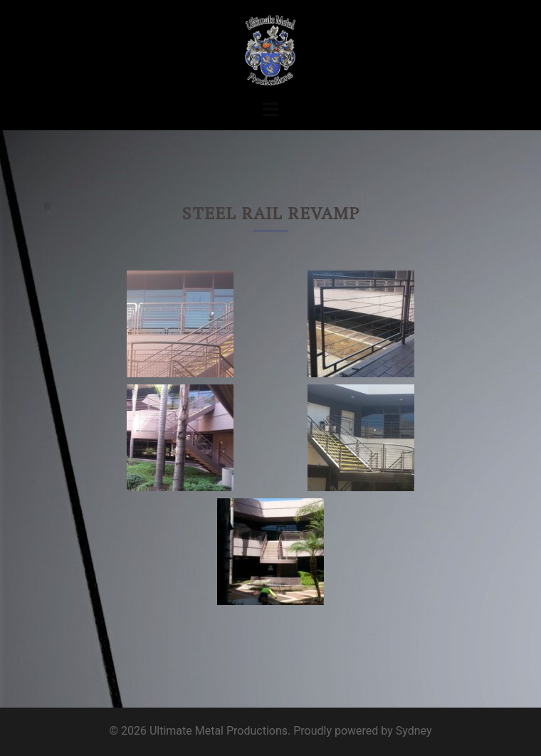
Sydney (414, 731)
